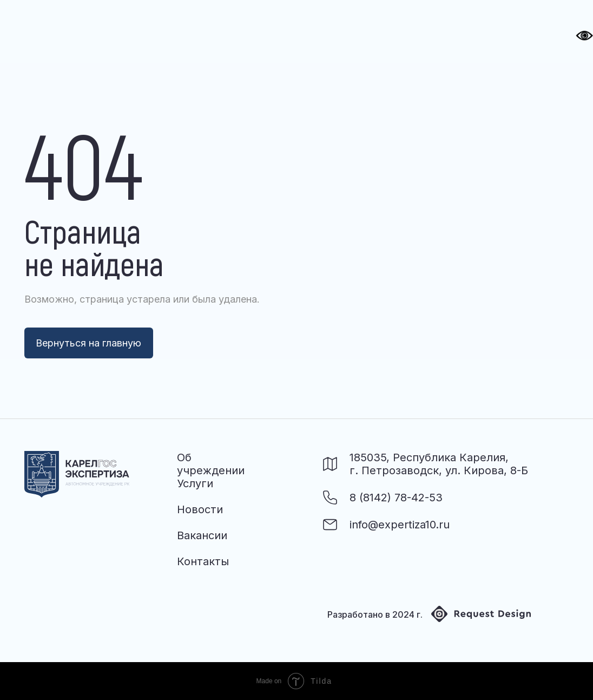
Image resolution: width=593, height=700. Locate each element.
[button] (524, 31)
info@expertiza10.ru (400, 525)
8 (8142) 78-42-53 (396, 498)
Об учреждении (211, 464)
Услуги (195, 483)
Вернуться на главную (88, 343)
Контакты (203, 561)
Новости (200, 509)
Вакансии (202, 535)
